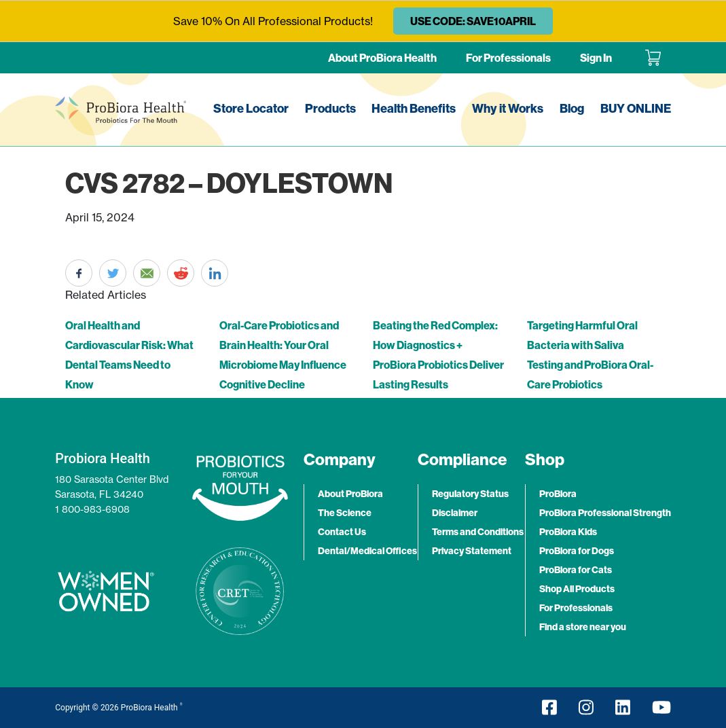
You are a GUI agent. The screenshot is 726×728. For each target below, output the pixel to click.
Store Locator (251, 108)
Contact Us (342, 532)
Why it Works (508, 108)
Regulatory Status (470, 494)
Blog (572, 108)
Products (330, 108)
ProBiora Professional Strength (605, 513)
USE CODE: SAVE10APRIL (473, 21)
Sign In (596, 58)
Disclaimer (455, 513)
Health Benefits (414, 108)
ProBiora (558, 494)
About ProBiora (350, 494)
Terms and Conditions (478, 532)
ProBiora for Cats (576, 570)
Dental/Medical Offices (367, 551)
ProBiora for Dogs (577, 551)
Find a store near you (583, 627)
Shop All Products (577, 589)
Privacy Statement (472, 551)
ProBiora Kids (568, 532)
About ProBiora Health (382, 58)
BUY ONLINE (636, 108)
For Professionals (508, 58)
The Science (345, 513)
